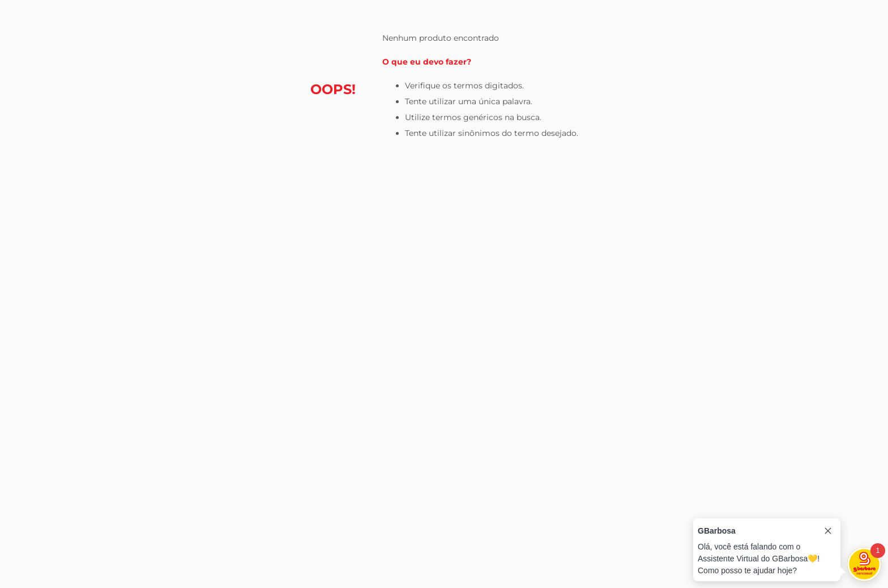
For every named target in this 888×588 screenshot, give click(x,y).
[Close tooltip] (828, 531)
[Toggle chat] (864, 564)
